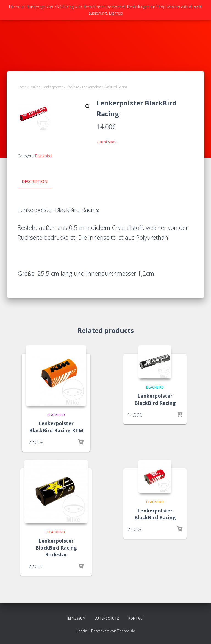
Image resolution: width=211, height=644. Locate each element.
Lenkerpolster (53, 87)
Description (34, 181)
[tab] (39, 182)
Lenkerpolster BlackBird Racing (155, 399)
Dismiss (116, 13)
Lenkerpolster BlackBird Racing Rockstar (56, 547)
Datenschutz (107, 618)
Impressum (76, 618)
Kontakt (136, 618)
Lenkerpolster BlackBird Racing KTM (56, 427)
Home (22, 87)
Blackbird (73, 87)
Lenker (35, 87)
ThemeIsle (126, 631)
